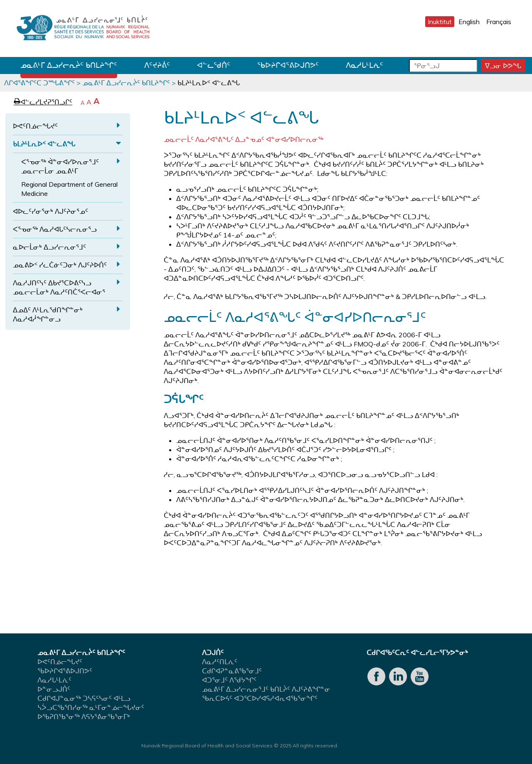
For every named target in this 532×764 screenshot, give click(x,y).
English (469, 22)
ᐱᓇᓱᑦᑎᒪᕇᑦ (220, 662)
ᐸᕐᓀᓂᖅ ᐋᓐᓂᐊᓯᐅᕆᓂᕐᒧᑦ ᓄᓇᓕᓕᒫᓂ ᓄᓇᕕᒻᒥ (60, 166)
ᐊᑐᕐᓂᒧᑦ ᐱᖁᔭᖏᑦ (229, 680)
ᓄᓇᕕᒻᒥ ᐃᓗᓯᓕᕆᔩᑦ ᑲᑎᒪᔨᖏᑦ (69, 65)
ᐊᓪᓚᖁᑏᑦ (214, 65)
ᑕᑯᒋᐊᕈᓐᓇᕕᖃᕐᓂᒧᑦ (232, 671)
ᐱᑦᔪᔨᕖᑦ (157, 65)
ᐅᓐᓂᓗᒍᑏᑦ (54, 689)
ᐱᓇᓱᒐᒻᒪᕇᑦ (365, 65)
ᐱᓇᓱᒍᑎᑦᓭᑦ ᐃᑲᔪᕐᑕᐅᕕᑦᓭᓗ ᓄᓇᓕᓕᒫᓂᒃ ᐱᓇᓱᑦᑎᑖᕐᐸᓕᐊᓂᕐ (59, 287)
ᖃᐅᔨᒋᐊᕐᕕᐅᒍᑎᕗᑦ (288, 65)
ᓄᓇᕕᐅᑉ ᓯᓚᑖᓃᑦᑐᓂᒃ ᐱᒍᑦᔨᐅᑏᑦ (60, 265)
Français (499, 22)
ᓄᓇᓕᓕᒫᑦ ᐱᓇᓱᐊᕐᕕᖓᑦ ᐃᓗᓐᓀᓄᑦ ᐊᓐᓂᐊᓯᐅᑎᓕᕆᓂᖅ (244, 139)
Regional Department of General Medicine (69, 189)
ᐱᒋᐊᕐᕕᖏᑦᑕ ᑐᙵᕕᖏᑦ (39, 83)
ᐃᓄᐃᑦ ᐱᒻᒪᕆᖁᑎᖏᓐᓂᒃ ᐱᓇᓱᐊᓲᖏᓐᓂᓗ (48, 314)
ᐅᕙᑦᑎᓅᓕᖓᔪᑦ (35, 126)
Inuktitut (440, 22)
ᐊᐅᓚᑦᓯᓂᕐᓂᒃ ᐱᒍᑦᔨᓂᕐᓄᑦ (50, 211)
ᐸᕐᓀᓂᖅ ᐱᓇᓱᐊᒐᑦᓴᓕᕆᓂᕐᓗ (55, 229)
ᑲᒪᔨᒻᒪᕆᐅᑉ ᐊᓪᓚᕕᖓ (44, 144)
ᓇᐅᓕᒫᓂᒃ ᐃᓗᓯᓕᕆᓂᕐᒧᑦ (49, 247)
